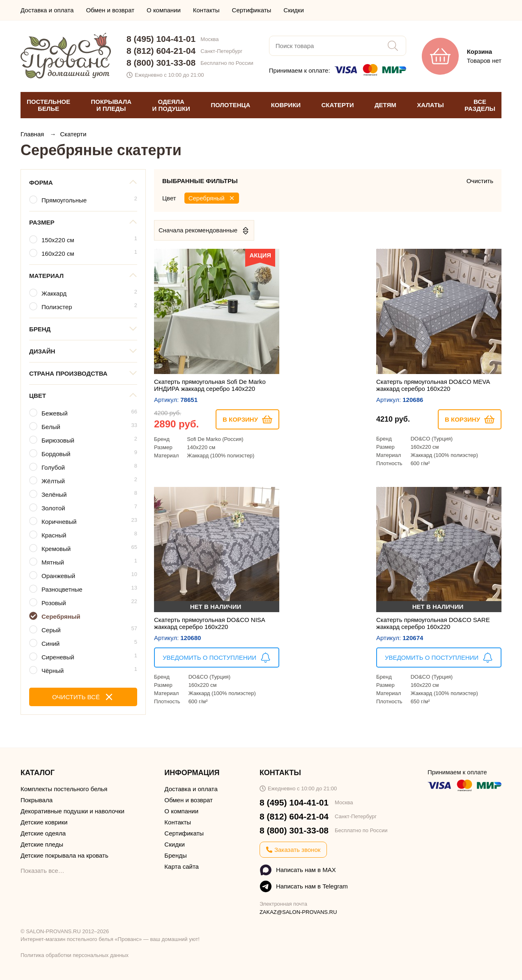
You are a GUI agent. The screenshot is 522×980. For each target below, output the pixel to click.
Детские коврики (44, 822)
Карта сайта (182, 866)
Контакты (206, 10)
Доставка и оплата (47, 10)
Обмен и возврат (110, 10)
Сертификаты (252, 10)
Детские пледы (42, 844)
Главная (33, 134)
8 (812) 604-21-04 (161, 51)
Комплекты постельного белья (64, 789)
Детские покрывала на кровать (64, 855)
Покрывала (37, 800)
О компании (164, 10)
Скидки (293, 10)
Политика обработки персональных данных (75, 955)
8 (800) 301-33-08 (161, 63)
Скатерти (73, 134)
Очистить (480, 181)
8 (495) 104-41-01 (161, 39)
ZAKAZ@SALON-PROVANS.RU (298, 912)
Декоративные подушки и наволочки (72, 811)
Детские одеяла (43, 833)
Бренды (175, 855)
